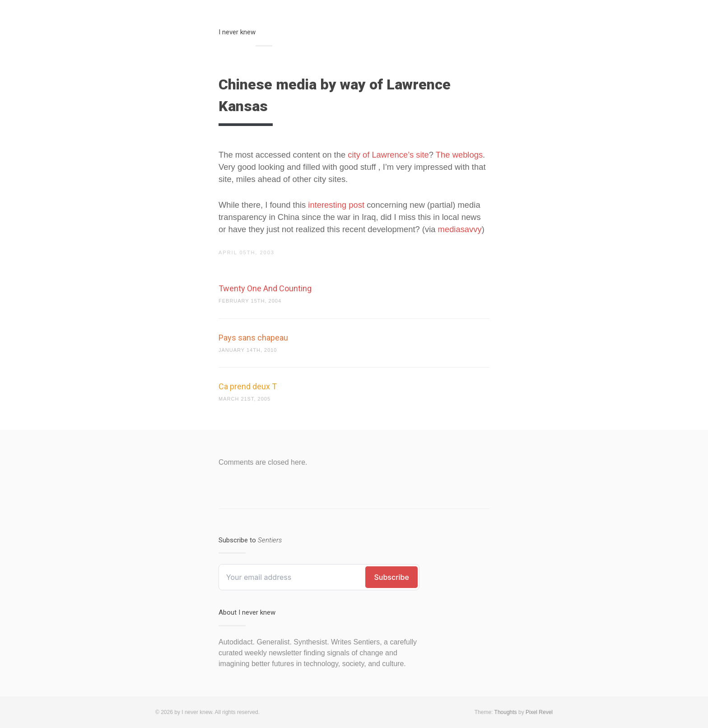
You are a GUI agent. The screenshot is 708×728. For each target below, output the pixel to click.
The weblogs (459, 155)
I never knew (237, 32)
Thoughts (506, 712)
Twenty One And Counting (265, 288)
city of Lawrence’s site (388, 155)
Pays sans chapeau (253, 338)
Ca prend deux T (248, 386)
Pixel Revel (539, 712)
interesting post (336, 205)
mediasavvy (460, 229)
